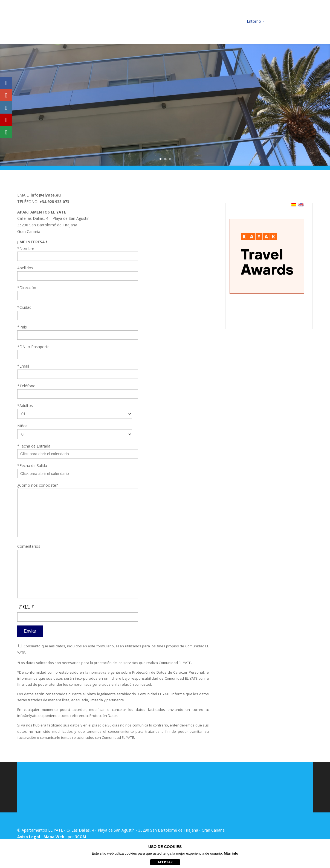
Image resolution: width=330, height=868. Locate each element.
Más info (231, 853)
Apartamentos (165, 21)
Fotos (235, 21)
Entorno (254, 21)
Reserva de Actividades (292, 21)
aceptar (165, 862)
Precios (191, 21)
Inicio (140, 21)
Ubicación (214, 21)
